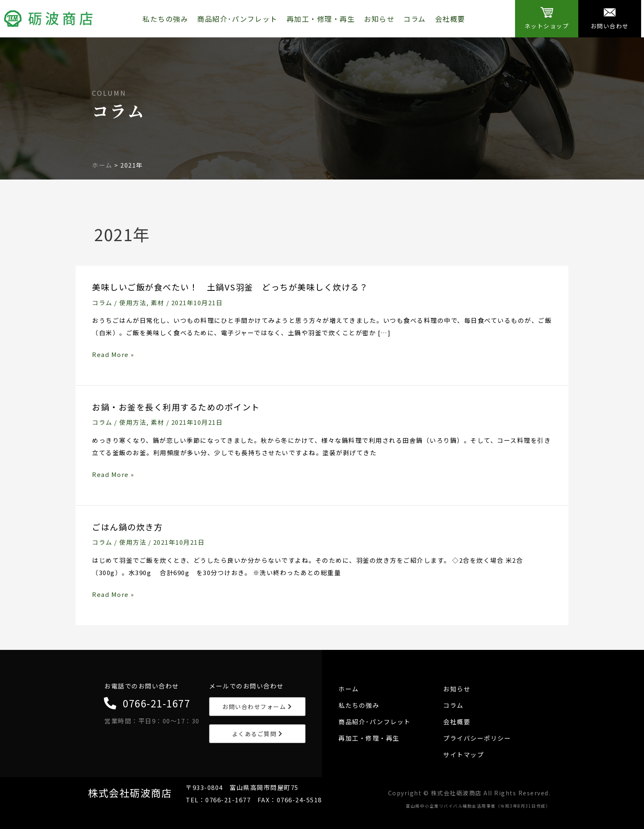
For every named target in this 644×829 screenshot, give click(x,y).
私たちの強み (165, 19)
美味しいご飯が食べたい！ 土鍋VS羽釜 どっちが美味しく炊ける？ (230, 287)
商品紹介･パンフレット (237, 19)
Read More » (113, 355)
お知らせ (379, 19)
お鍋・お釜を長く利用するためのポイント (176, 407)
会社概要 (450, 19)
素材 (158, 303)
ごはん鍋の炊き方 (127, 527)
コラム (415, 19)
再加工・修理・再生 (321, 19)
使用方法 (133, 303)
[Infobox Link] (546, 19)
